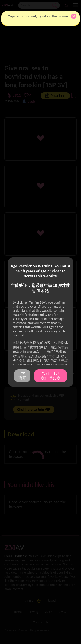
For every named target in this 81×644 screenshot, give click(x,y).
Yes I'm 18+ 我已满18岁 (51, 376)
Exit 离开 (22, 376)
